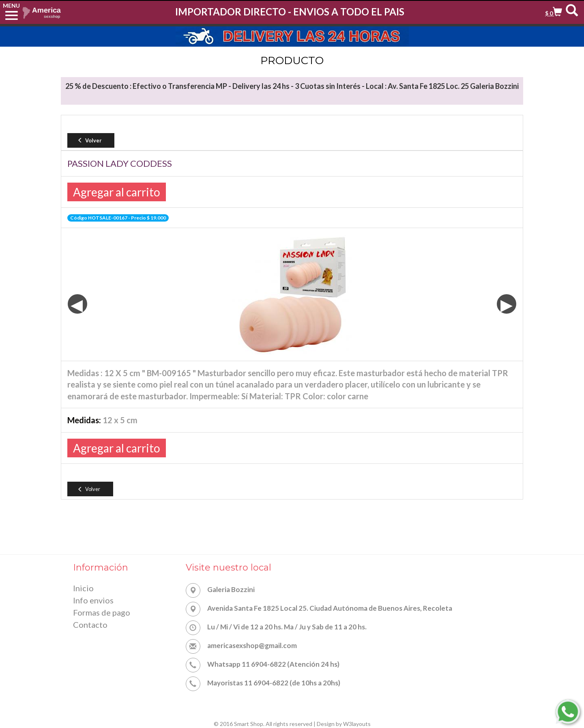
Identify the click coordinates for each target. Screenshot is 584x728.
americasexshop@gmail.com (252, 645)
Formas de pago (102, 614)
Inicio (83, 588)
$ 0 (550, 13)
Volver (89, 140)
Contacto (90, 626)
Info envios (93, 601)
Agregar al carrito (117, 192)
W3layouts (357, 724)
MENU (11, 5)
